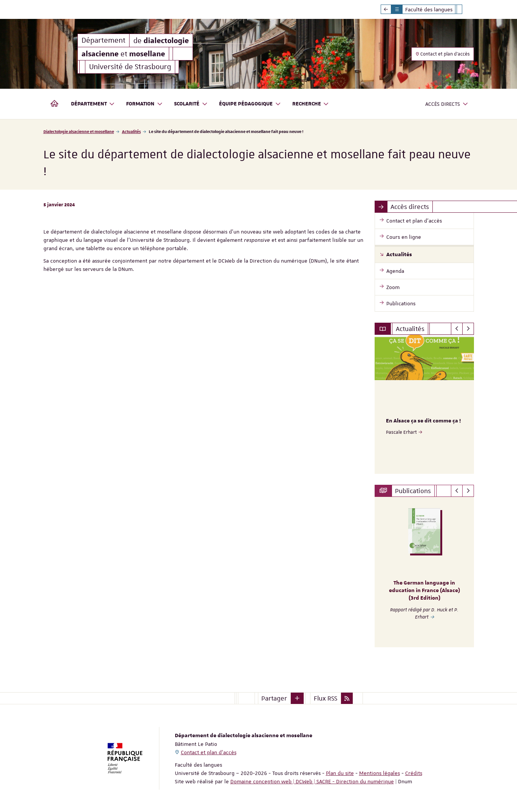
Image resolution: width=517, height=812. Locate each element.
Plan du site (340, 773)
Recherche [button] (311, 104)
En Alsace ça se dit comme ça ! (423, 421)
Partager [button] (274, 698)
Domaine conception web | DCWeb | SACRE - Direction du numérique (312, 781)
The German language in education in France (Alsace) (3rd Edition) (424, 591)
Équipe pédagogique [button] (250, 104)
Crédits (414, 773)
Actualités (131, 131)
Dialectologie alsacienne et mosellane (79, 131)
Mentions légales (380, 773)
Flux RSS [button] (326, 698)
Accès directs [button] (447, 104)
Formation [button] (144, 104)
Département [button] (93, 104)
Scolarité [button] (191, 104)
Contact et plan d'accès (443, 54)
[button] (297, 698)
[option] (424, 404)
